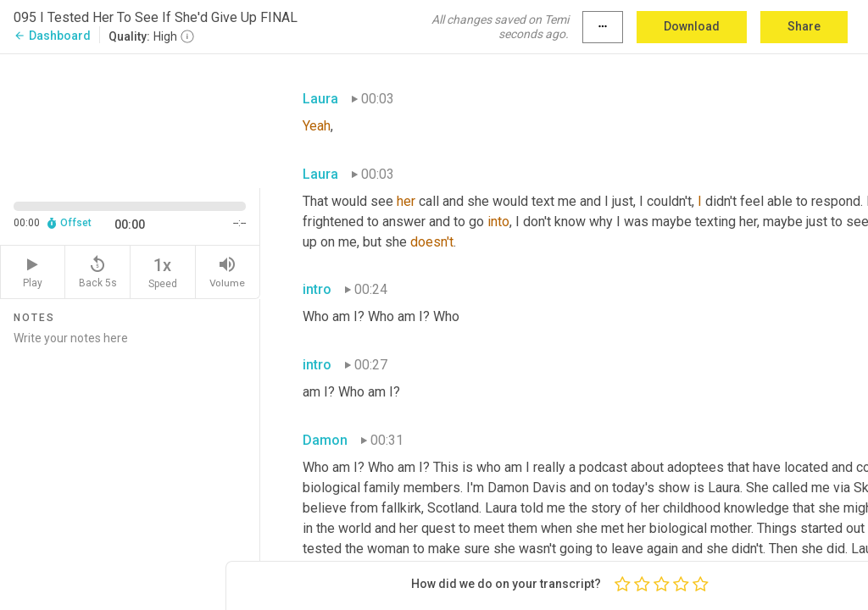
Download (692, 26)
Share (804, 26)
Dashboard (52, 36)
